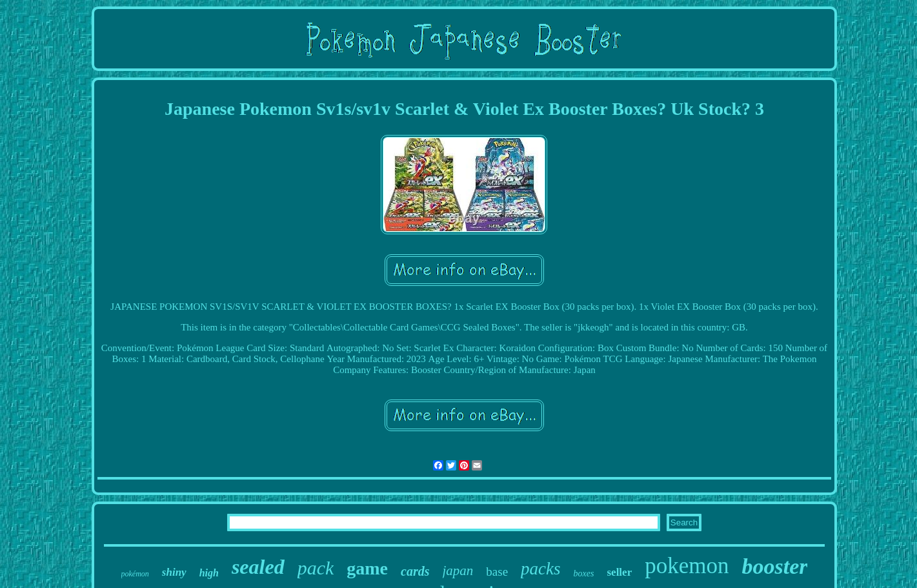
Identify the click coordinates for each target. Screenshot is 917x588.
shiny (174, 572)
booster (774, 566)
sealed (258, 567)
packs (540, 569)
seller (619, 572)
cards (415, 571)
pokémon (135, 574)
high (209, 573)
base (497, 572)
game (367, 568)
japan (458, 571)
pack (316, 568)
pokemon (687, 566)
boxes (584, 573)
